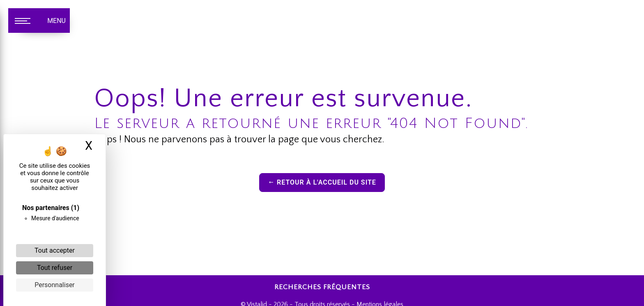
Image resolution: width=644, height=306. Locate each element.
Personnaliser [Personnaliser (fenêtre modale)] (55, 285)
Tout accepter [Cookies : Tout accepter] (55, 250)
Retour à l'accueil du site (322, 182)
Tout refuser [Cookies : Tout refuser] (55, 268)
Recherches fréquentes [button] (322, 287)
